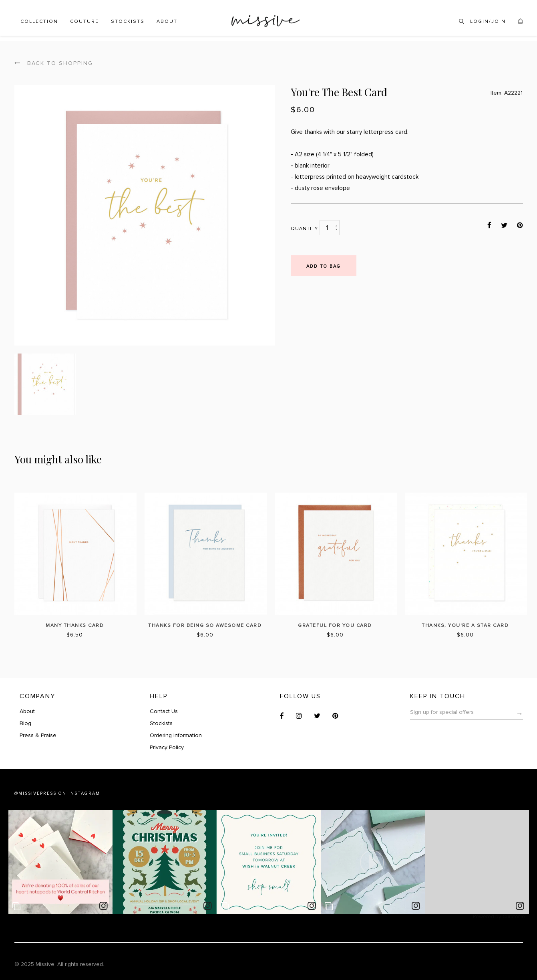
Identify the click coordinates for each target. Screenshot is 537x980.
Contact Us (164, 711)
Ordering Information (176, 735)
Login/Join (488, 21)
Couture (84, 21)
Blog (25, 723)
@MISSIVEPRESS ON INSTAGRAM (57, 793)
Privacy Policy (167, 747)
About (167, 21)
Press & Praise (38, 735)
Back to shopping (54, 63)
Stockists (128, 21)
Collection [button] (39, 21)
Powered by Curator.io (499, 917)
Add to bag (324, 266)
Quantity (304, 229)
